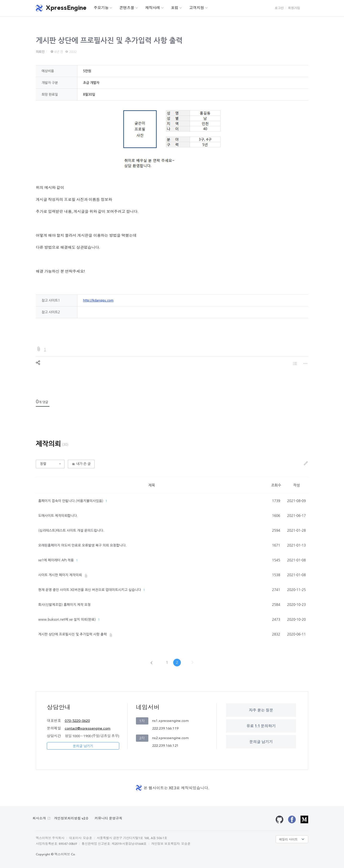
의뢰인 (40, 52)
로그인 (279, 8)
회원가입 (294, 8)
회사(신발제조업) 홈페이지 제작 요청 (64, 605)
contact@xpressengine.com (88, 729)
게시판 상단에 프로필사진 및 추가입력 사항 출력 (109, 41)
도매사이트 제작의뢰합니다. (58, 516)
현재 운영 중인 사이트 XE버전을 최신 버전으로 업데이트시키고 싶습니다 (90, 590)
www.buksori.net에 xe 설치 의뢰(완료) (67, 619)
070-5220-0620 (77, 721)
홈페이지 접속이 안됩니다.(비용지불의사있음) (71, 501)
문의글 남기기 (83, 746)
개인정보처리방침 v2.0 (71, 818)
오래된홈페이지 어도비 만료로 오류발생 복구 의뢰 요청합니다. (82, 545)
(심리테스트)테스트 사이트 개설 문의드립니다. (71, 531)
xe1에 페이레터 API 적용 (56, 560)
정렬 (43, 464)
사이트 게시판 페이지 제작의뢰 (60, 575)
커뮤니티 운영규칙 (108, 818)
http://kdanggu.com (98, 300)
